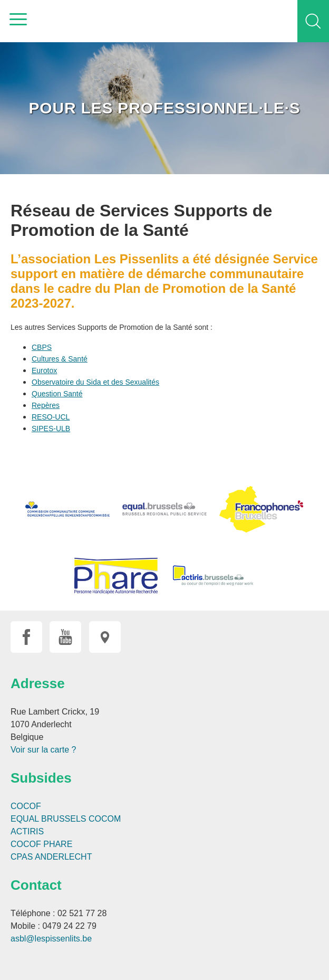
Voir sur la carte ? (43, 750)
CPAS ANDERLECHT (51, 857)
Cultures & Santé (60, 359)
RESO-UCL (51, 417)
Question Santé (57, 394)
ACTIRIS (27, 831)
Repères (46, 405)
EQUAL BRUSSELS (48, 819)
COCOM (105, 819)
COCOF (26, 806)
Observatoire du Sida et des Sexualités (95, 382)
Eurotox (44, 370)
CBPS (42, 347)
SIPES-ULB (51, 429)
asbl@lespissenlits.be (51, 939)
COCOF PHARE (41, 844)
